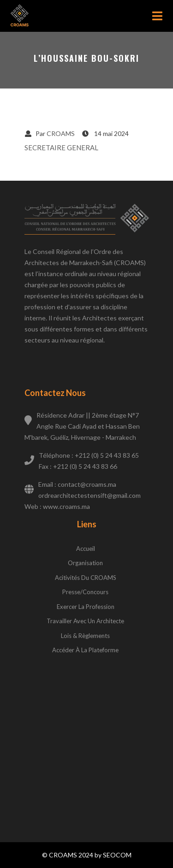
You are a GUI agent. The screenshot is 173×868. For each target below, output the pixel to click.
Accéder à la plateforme (85, 650)
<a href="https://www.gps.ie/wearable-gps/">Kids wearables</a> (87, 738)
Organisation (85, 563)
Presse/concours (85, 592)
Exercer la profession (86, 607)
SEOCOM (117, 855)
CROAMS (61, 133)
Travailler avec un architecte (85, 621)
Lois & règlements (85, 636)
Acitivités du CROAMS (86, 578)
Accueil (86, 549)
